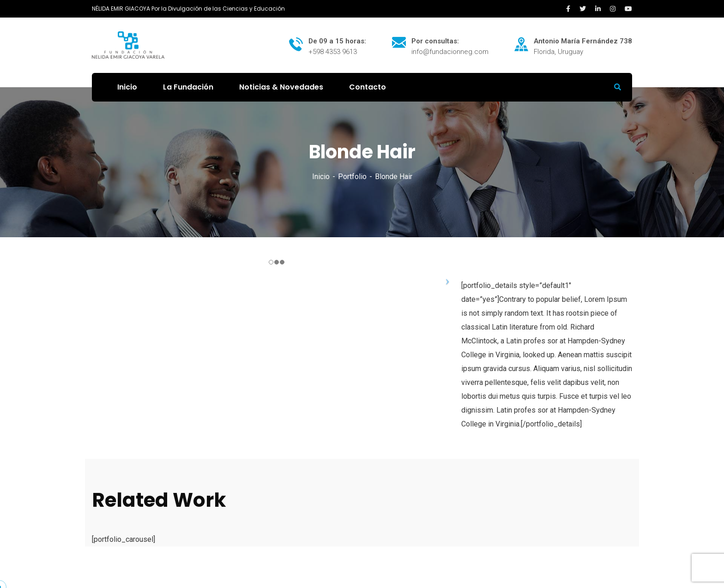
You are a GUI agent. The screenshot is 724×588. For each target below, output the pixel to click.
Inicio (321, 177)
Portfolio (352, 177)
